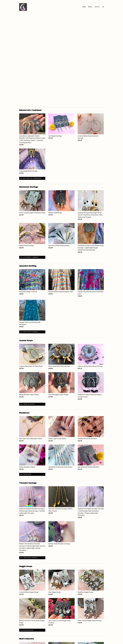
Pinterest (51, 633)
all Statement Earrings (30, 167)
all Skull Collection (29, 612)
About (90, 7)
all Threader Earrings (29, 467)
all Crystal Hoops (27, 313)
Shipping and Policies (26, 635)
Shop (84, 7)
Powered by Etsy (89, 635)
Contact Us (23, 637)
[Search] (103, 7)
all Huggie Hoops (27, 539)
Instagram (52, 630)
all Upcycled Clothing (29, 241)
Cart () (97, 7)
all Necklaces (26, 384)
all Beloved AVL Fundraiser (31, 88)
